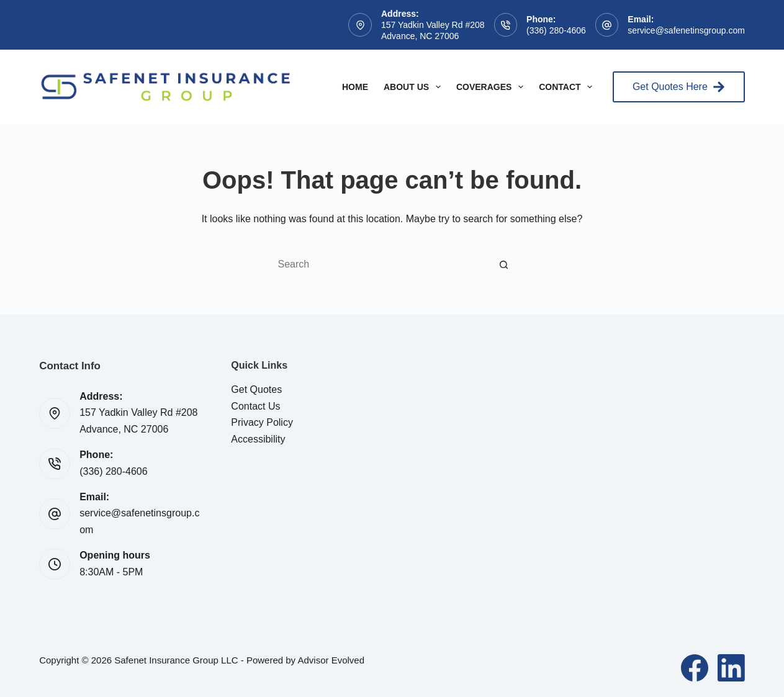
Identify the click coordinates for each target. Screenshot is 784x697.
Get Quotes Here (679, 87)
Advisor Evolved (331, 660)
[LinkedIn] (731, 668)
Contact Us (255, 406)
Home (355, 87)
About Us (415, 87)
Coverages (492, 87)
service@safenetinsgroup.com (686, 30)
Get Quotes (256, 389)
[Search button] (504, 264)
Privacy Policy (262, 422)
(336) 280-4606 (556, 30)
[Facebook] (695, 668)
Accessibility (258, 439)
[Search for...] (380, 264)
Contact (568, 87)
